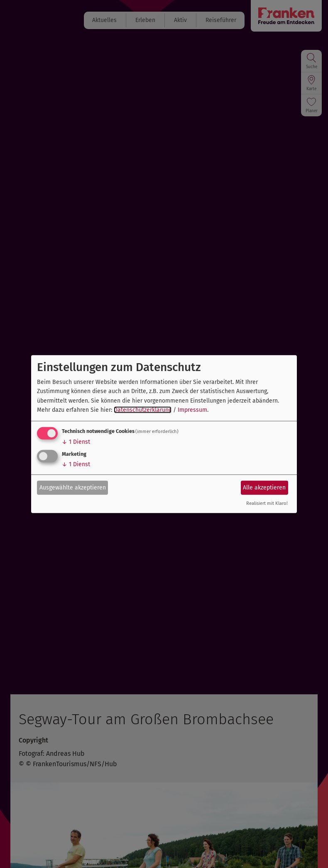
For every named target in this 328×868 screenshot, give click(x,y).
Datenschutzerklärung (143, 410)
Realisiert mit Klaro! (267, 503)
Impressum (192, 410)
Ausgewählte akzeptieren (73, 488)
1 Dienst (76, 442)
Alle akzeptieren (264, 488)
